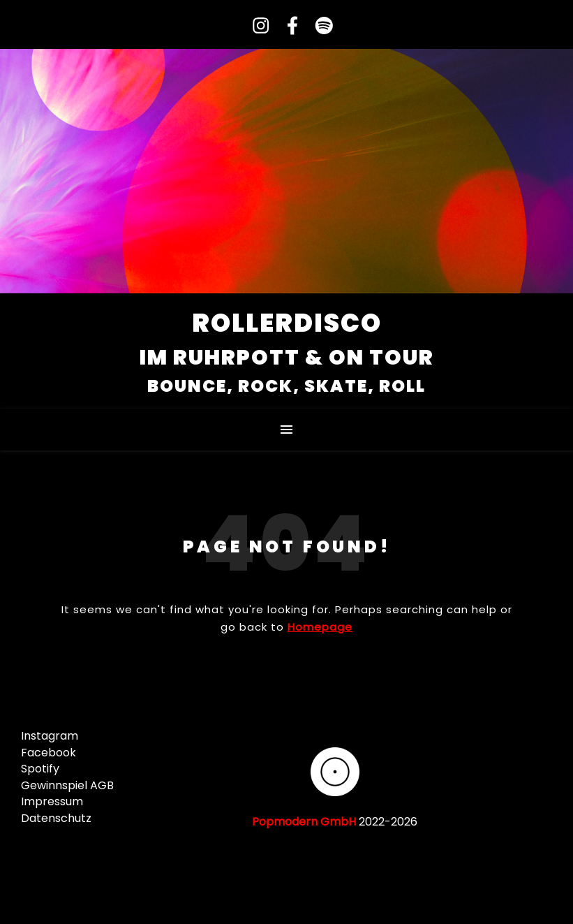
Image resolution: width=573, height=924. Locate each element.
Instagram (50, 736)
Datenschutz (56, 818)
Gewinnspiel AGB (67, 785)
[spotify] (318, 26)
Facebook (49, 753)
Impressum (52, 801)
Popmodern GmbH (304, 822)
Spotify (40, 769)
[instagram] (255, 26)
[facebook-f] (287, 26)
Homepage (320, 627)
